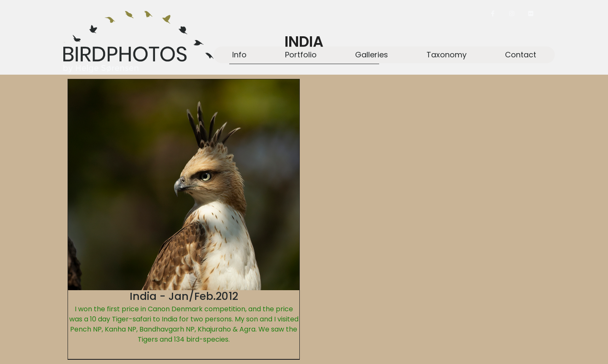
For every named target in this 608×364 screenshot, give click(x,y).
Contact (521, 55)
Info (239, 55)
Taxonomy (446, 55)
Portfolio (301, 55)
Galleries (372, 55)
